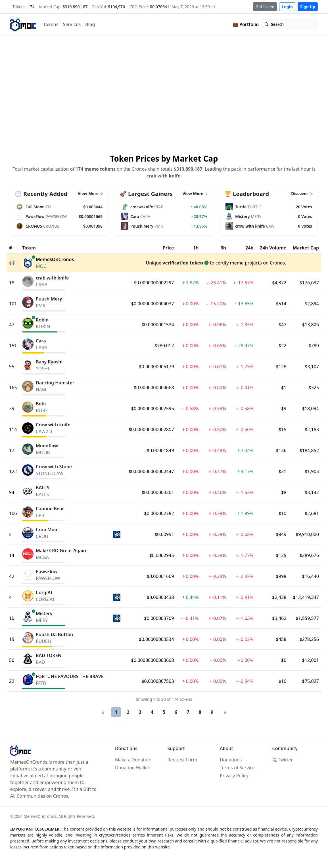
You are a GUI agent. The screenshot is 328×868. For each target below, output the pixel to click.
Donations (231, 760)
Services (72, 24)
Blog (90, 24)
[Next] (225, 712)
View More (91, 193)
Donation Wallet (132, 768)
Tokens (51, 24)
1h (196, 248)
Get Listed (265, 7)
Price (168, 248)
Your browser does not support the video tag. (164, 94)
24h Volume (273, 248)
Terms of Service (237, 768)
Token (29, 248)
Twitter (283, 760)
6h (223, 248)
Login (287, 7)
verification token (183, 263)
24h (249, 248)
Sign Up (308, 7)
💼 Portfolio (246, 24)
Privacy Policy (234, 776)
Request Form (182, 760)
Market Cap (306, 248)
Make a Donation (133, 760)
